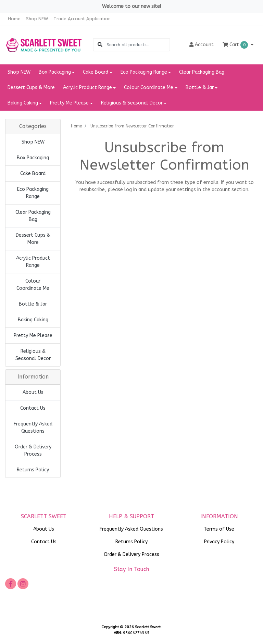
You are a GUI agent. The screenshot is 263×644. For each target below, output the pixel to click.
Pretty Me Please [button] (69, 103)
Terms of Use (219, 529)
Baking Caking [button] (23, 103)
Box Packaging (33, 158)
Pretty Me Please (33, 336)
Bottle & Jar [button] (200, 88)
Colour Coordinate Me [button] (149, 88)
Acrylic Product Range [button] (87, 88)
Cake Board (33, 174)
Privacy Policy (219, 542)
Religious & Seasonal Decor (33, 355)
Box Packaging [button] (55, 72)
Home (14, 19)
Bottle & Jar (33, 304)
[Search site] (100, 45)
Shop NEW (37, 19)
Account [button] (202, 45)
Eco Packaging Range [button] (144, 72)
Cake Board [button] (96, 72)
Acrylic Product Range (33, 262)
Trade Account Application (82, 19)
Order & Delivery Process (33, 450)
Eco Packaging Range (33, 193)
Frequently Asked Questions (33, 428)
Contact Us (33, 408)
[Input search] (138, 45)
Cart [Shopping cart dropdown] (236, 45)
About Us (33, 392)
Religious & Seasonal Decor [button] (132, 103)
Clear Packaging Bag (202, 72)
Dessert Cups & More (31, 88)
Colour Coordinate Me (33, 285)
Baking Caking (33, 320)
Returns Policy (33, 470)
